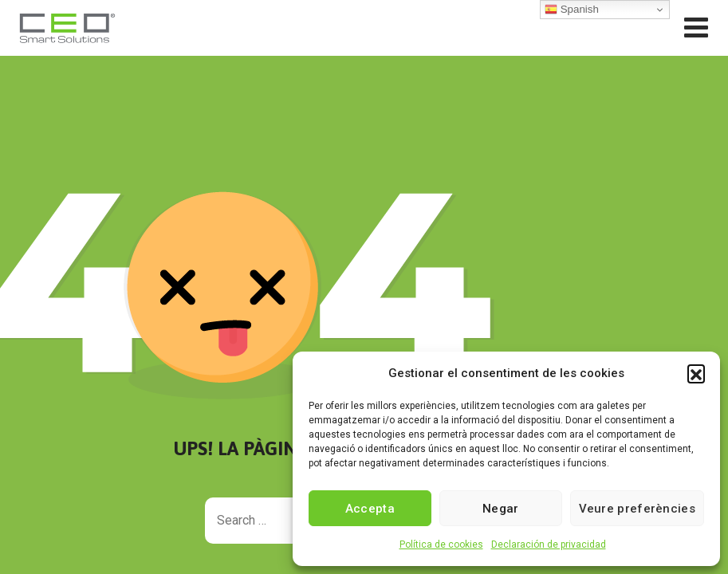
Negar (501, 509)
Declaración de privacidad (549, 545)
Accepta (370, 509)
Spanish (572, 10)
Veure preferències (637, 509)
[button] (696, 373)
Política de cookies (441, 545)
